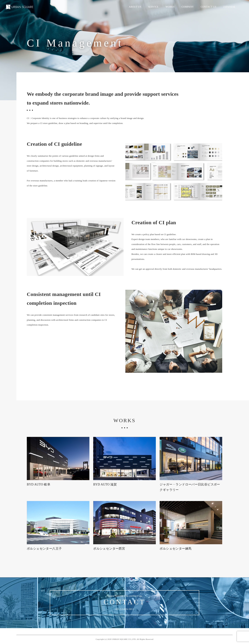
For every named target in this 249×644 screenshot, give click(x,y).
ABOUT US (135, 7)
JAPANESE (229, 7)
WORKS (170, 7)
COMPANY (188, 7)
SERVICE (153, 7)
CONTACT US (209, 7)
